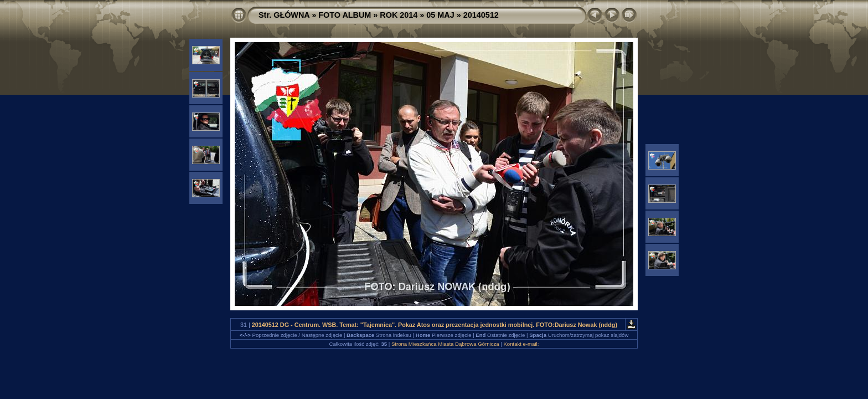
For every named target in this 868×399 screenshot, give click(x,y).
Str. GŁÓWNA (284, 15)
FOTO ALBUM (345, 15)
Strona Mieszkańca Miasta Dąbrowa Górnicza (445, 344)
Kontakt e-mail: (521, 344)
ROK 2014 (399, 15)
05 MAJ (440, 15)
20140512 (481, 15)
